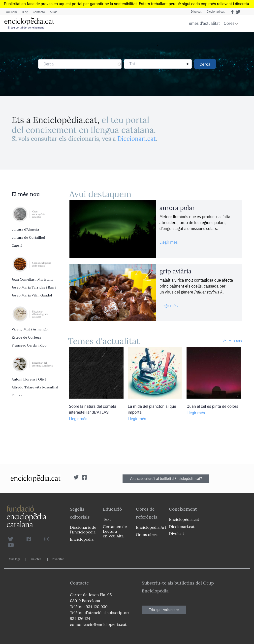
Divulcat (196, 12)
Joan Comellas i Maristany (32, 279)
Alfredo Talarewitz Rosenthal (35, 387)
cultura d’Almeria (25, 229)
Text (107, 519)
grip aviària (175, 271)
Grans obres (147, 534)
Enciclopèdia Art (151, 527)
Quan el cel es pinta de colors (212, 406)
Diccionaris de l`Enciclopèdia (83, 530)
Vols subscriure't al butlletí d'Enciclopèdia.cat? (166, 479)
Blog (25, 12)
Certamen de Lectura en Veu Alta (115, 531)
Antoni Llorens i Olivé (29, 379)
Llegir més (169, 242)
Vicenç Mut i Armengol (30, 329)
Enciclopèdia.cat (184, 519)
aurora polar (177, 208)
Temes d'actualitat (203, 23)
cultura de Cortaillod (28, 237)
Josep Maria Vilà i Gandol (32, 295)
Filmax (17, 395)
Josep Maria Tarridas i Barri (34, 287)
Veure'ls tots (232, 341)
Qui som (11, 12)
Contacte (39, 12)
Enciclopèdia (82, 539)
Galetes (36, 559)
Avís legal (15, 559)
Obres (229, 23)
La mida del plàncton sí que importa (152, 409)
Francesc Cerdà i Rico (29, 345)
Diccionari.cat (215, 12)
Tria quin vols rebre (164, 610)
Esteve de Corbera (26, 337)
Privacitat (57, 559)
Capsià (17, 245)
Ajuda (54, 12)
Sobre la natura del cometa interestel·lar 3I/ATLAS (93, 409)
